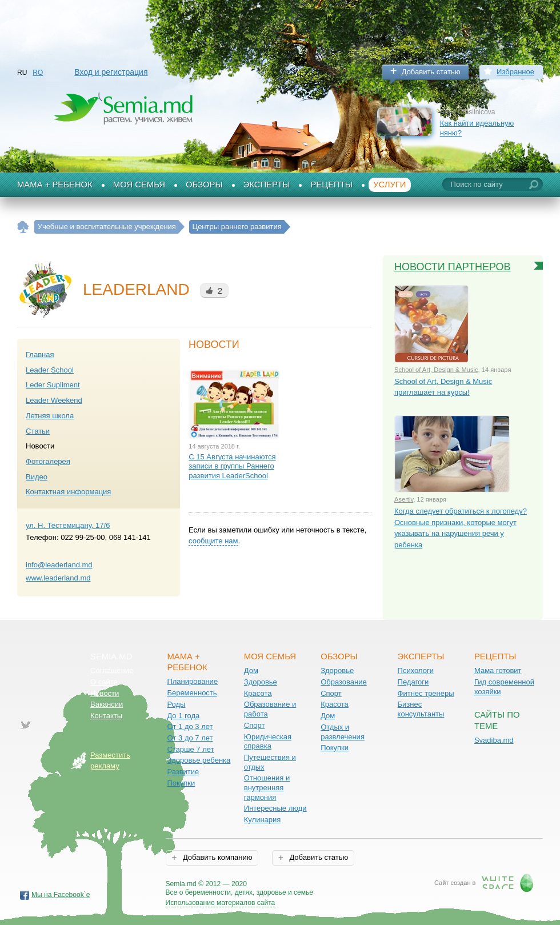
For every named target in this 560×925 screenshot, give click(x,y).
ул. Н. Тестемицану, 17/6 (68, 525)
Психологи (416, 670)
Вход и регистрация (111, 72)
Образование (344, 682)
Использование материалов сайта (221, 903)
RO (38, 73)
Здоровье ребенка (199, 760)
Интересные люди (275, 808)
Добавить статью (431, 72)
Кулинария (263, 820)
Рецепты (331, 185)
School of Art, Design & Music (436, 370)
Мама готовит (498, 670)
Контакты (106, 716)
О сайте (104, 682)
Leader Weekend (54, 400)
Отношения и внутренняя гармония (267, 787)
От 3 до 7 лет (190, 738)
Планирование (192, 681)
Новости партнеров (453, 267)
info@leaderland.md (59, 565)
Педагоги (413, 682)
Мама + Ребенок (55, 185)
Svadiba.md (494, 740)
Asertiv (404, 499)
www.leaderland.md (58, 578)
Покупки (181, 783)
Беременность (192, 693)
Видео (37, 477)
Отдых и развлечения (343, 732)
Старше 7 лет (190, 749)
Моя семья (139, 185)
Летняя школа (50, 416)
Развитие (183, 772)
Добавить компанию (216, 857)
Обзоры (204, 185)
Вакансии (107, 704)
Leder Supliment (53, 385)
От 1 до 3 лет (190, 726)
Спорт (255, 725)
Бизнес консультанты (421, 709)
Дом (251, 670)
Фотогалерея (48, 461)
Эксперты (267, 185)
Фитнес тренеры (426, 693)
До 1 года (183, 716)
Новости (105, 693)
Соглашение (112, 670)
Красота (258, 693)
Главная (40, 355)
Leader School (50, 370)
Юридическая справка (268, 742)
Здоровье (261, 682)
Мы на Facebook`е (61, 895)
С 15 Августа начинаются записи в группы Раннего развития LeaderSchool (232, 466)
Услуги (390, 185)
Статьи (38, 431)
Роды (176, 704)
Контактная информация (68, 492)
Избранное (515, 72)
